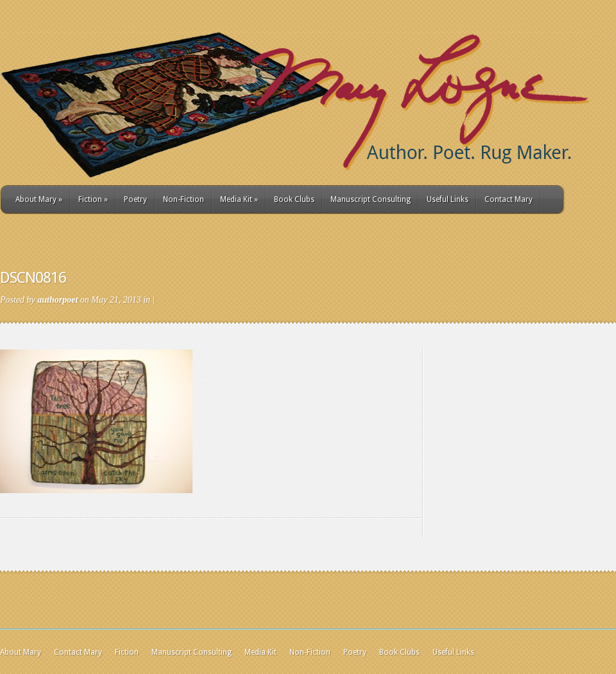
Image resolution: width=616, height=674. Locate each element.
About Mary (39, 199)
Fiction (93, 199)
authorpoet (57, 300)
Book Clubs (294, 199)
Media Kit (239, 199)
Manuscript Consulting (371, 199)
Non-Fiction (184, 199)
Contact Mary (509, 199)
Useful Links (448, 199)
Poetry (135, 199)
